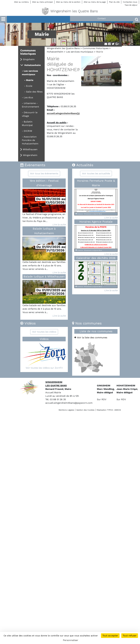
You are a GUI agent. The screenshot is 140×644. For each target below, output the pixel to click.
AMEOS (118, 410)
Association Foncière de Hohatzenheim (30, 140)
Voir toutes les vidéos (44, 332)
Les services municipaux (80, 52)
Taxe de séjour (131, 5)
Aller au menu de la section (68, 2)
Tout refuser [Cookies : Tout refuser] (130, 636)
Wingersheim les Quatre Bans (63, 48)
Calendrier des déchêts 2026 (96, 258)
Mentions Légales (66, 410)
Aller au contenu (21, 2)
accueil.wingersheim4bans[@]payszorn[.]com (73, 113)
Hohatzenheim (55, 52)
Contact (102, 18)
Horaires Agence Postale (96, 222)
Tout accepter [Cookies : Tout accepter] (110, 636)
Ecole (29, 86)
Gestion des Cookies (85, 410)
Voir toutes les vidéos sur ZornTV (44, 368)
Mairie (30, 80)
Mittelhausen (30, 149)
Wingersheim (30, 155)
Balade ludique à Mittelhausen (44, 276)
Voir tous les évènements (44, 173)
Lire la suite (59, 225)
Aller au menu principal (42, 2)
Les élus (28, 97)
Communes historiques (95, 48)
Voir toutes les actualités (96, 173)
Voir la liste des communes (91, 338)
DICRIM (28, 131)
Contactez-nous (130, 2)
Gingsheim (29, 59)
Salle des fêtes (34, 92)
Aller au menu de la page (95, 2)
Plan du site (114, 2)
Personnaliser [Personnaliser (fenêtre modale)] (71, 640)
